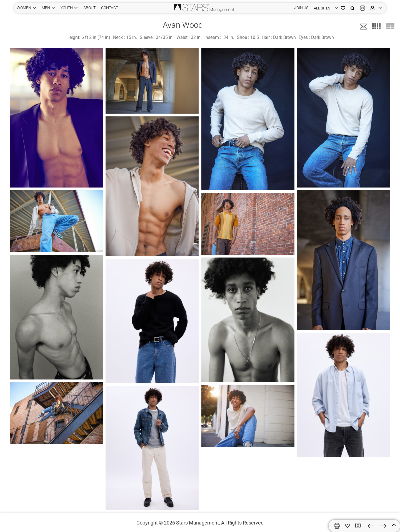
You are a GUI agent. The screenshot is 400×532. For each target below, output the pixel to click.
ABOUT (89, 8)
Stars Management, (198, 523)
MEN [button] (46, 8)
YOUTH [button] (67, 8)
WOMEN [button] (24, 8)
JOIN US (301, 8)
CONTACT (110, 8)
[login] (325, 8)
